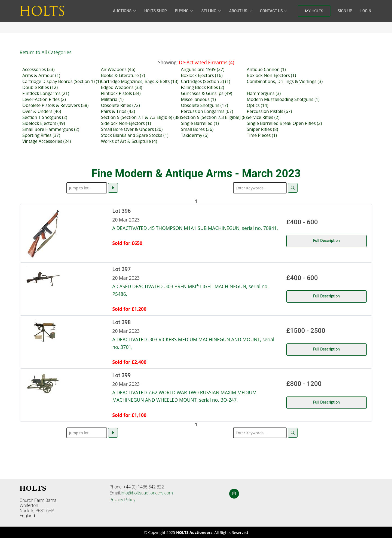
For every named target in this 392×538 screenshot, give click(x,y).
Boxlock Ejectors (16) (202, 75)
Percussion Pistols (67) (269, 111)
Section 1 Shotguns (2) (45, 117)
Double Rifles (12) (40, 87)
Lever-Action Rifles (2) (44, 99)
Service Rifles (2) (263, 117)
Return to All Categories (45, 52)
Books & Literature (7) (123, 75)
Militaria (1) (112, 99)
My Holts (314, 11)
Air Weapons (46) (118, 69)
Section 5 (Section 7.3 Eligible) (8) (214, 117)
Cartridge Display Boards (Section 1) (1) (62, 81)
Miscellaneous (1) (198, 99)
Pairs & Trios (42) (118, 111)
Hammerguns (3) (264, 93)
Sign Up (345, 11)
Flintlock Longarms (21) (46, 93)
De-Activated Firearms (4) (206, 62)
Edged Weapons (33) (122, 87)
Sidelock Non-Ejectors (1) (126, 123)
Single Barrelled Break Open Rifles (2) (284, 123)
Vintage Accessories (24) (47, 141)
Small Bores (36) (197, 129)
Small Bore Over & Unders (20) (132, 129)
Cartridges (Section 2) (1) (205, 81)
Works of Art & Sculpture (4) (129, 141)
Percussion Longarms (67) (207, 111)
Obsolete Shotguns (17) (204, 105)
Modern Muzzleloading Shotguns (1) (283, 99)
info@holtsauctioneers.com (147, 493)
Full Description (326, 241)
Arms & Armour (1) (41, 75)
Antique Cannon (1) (266, 69)
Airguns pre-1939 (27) (203, 69)
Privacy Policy (122, 500)
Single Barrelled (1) (200, 123)
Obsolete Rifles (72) (120, 105)
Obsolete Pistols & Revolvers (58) (55, 105)
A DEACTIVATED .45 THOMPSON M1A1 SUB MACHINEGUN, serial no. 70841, (195, 228)
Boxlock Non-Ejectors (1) (272, 75)
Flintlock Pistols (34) (121, 93)
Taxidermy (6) (195, 135)
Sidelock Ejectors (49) (44, 123)
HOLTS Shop (156, 11)
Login (366, 11)
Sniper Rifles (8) (263, 129)
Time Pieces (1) (262, 135)
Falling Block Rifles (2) (202, 87)
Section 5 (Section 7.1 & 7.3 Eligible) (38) (141, 117)
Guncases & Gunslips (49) (206, 93)
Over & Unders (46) (42, 111)
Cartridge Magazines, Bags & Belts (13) (140, 81)
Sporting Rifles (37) (41, 135)
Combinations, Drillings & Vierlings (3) (285, 81)
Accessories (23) (38, 69)
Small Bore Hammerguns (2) (51, 129)
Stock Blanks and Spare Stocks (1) (135, 135)
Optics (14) (258, 105)
